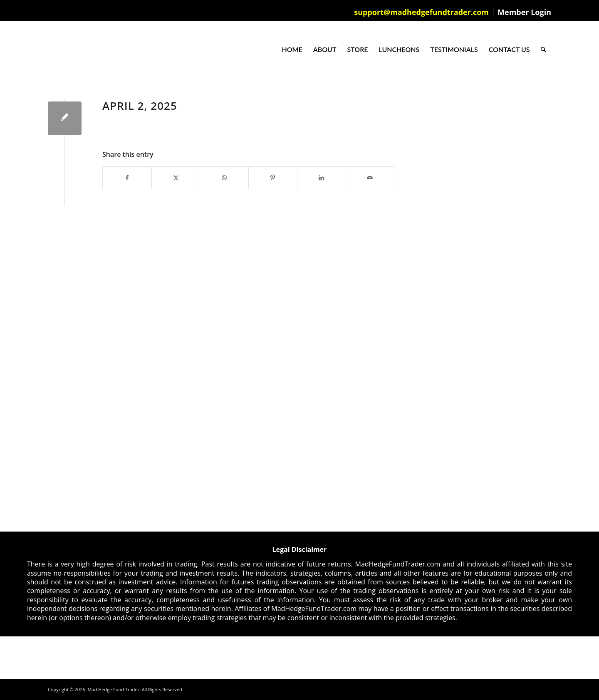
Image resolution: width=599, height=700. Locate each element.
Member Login (524, 12)
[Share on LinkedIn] (322, 178)
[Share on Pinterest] (273, 178)
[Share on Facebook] (127, 178)
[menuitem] (422, 12)
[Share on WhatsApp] (224, 178)
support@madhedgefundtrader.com (421, 12)
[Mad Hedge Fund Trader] (48, 49)
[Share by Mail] (370, 178)
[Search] (543, 49)
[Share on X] (176, 178)
